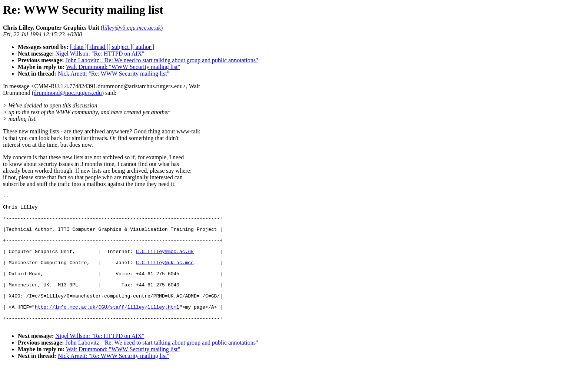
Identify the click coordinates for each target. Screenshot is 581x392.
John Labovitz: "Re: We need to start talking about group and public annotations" (162, 60)
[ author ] (143, 47)
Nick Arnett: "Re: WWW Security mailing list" (114, 74)
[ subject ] (120, 47)
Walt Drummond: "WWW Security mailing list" (123, 67)
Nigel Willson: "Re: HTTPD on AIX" (100, 54)
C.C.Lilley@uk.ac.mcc (165, 277)
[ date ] (78, 47)
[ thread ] (98, 47)
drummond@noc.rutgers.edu (68, 93)
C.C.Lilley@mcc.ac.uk (165, 263)
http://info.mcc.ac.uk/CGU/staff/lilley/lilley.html (107, 330)
